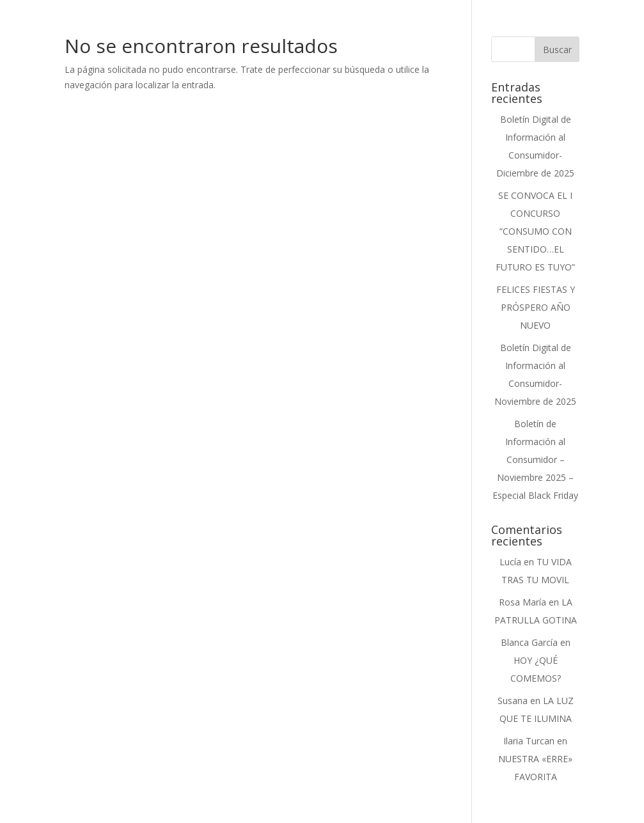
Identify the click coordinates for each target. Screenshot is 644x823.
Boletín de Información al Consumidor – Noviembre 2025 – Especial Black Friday (535, 459)
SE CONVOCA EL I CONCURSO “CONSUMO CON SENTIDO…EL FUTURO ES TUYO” (535, 231)
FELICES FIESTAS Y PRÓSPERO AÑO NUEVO (536, 307)
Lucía (510, 562)
